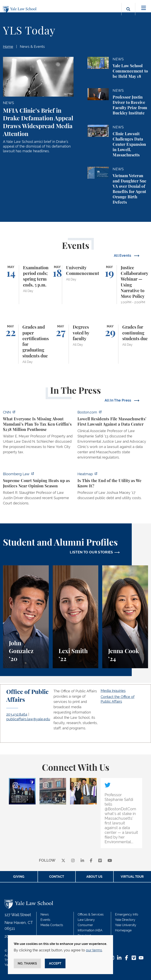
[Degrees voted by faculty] (76, 344)
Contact (57, 877)
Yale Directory (125, 920)
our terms (94, 950)
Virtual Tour (132, 877)
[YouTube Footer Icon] (141, 958)
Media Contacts (52, 925)
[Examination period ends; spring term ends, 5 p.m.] (26, 285)
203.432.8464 (17, 714)
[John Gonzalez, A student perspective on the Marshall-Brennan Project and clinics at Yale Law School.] (26, 617)
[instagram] (73, 861)
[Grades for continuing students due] (125, 344)
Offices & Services (91, 914)
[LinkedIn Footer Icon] (119, 958)
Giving (19, 877)
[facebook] (91, 861)
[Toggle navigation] (144, 8)
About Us (94, 877)
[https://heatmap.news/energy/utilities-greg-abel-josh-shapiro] (113, 487)
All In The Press (118, 400)
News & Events (32, 47)
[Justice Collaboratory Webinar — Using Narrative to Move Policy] (125, 285)
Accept (55, 963)
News (45, 914)
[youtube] (110, 861)
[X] (63, 861)
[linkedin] (82, 861)
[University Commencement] (76, 285)
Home (8, 47)
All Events (123, 255)
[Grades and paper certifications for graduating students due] (26, 344)
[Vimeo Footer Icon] (134, 958)
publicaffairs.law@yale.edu (28, 719)
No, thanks (27, 963)
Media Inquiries (113, 691)
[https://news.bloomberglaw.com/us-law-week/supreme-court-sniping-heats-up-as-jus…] (38, 490)
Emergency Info (127, 914)
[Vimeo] (100, 861)
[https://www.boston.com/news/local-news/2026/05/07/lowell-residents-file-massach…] (113, 436)
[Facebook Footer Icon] (127, 958)
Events (45, 920)
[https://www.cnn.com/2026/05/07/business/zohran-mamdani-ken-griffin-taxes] (38, 433)
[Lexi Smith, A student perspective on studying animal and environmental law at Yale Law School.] (76, 617)
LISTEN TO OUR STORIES (91, 552)
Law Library (86, 920)
